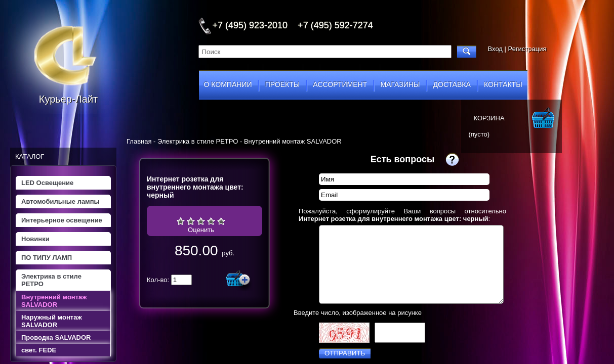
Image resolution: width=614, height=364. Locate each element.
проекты (282, 84)
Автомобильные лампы (60, 201)
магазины (400, 84)
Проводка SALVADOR (56, 337)
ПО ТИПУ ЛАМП (47, 258)
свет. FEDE (39, 350)
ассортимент (340, 84)
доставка (452, 84)
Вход (495, 49)
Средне (201, 221)
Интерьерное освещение (62, 220)
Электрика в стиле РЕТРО (51, 280)
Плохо (191, 221)
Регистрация (527, 49)
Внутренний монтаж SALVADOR (54, 301)
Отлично (221, 221)
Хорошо (211, 221)
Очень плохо (181, 221)
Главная (139, 141)
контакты (503, 84)
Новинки (35, 239)
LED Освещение (47, 183)
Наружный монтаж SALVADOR (52, 321)
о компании (228, 84)
